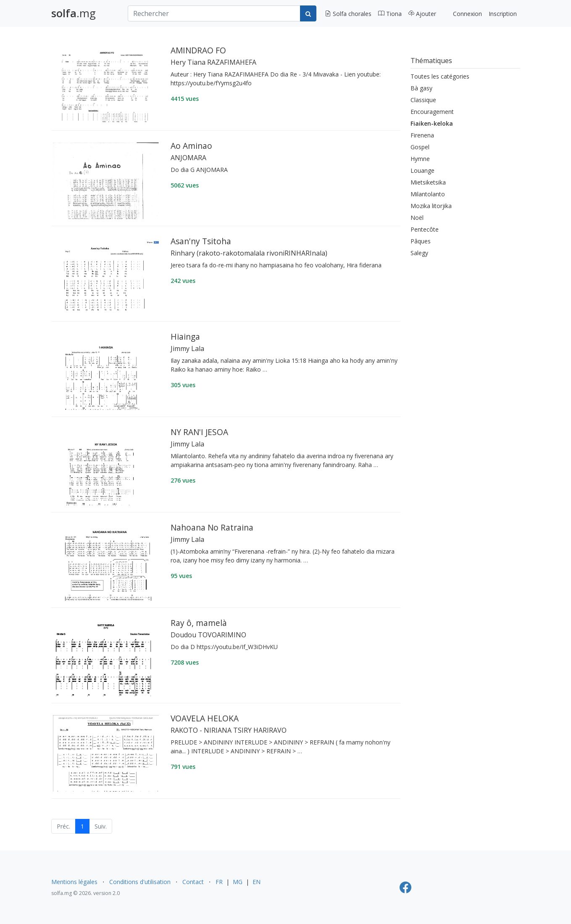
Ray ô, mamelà (199, 623)
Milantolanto (428, 194)
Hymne (420, 159)
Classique (423, 100)
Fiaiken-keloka (432, 123)
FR (219, 882)
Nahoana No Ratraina (212, 527)
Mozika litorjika (431, 206)
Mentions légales (74, 882)
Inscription (503, 14)
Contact (193, 882)
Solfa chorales (348, 14)
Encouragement (432, 112)
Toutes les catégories (440, 76)
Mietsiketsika (428, 182)
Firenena (422, 135)
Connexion (467, 14)
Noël (417, 218)
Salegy (419, 253)
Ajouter (422, 14)
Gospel (420, 147)
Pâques (421, 241)
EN (257, 882)
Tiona (390, 14)
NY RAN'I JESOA (199, 432)
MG (238, 882)
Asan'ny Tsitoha (201, 241)
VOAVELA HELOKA (205, 718)
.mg (74, 13)
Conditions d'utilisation (140, 882)
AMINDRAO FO (198, 50)
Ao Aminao (191, 146)
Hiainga (185, 337)
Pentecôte (425, 229)
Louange (422, 170)
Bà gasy (421, 88)
